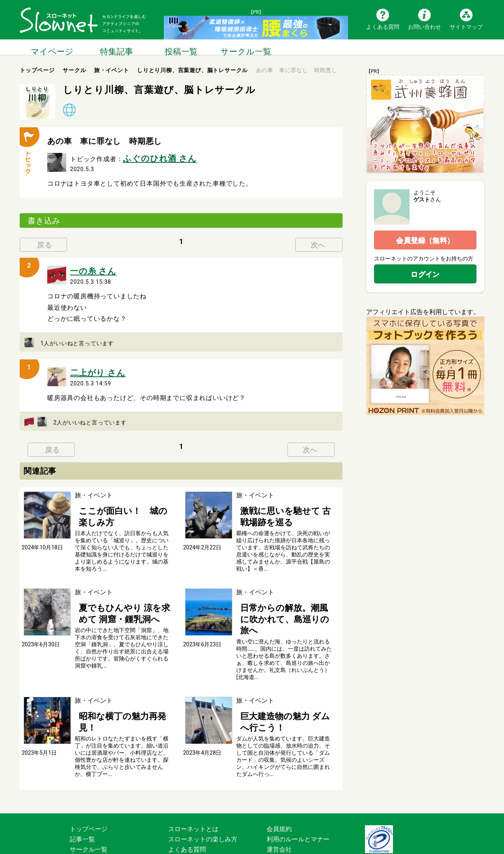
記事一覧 (82, 793)
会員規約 (279, 783)
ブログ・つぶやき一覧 (101, 814)
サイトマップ (466, 26)
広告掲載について (193, 824)
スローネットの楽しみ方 (203, 793)
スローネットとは (193, 783)
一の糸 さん (88, 267)
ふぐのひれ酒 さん (150, 157)
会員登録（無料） (425, 240)
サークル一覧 (246, 47)
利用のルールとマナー (298, 793)
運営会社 (279, 803)
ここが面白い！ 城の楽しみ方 (119, 501)
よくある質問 (383, 26)
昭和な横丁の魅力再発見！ (113, 683)
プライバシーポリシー (298, 814)
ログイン (425, 274)
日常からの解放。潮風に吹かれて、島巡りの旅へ (280, 596)
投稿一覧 (181, 47)
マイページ (52, 47)
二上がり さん (91, 366)
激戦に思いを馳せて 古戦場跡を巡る (284, 505)
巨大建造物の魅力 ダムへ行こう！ (284, 683)
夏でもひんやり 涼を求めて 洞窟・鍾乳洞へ (124, 596)
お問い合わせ (424, 26)
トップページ (89, 783)
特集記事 (117, 47)
